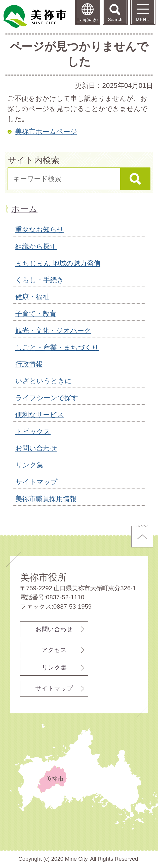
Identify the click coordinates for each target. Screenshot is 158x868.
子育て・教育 (36, 314)
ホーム (24, 209)
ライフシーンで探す (47, 398)
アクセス (54, 650)
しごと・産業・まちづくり (57, 347)
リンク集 (29, 465)
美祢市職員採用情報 (46, 499)
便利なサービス (40, 415)
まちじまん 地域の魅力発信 (58, 263)
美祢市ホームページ (46, 132)
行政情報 (29, 364)
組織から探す (36, 246)
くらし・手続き (40, 280)
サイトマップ (36, 482)
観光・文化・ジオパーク (53, 331)
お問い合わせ (36, 448)
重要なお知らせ (40, 230)
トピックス (33, 431)
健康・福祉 (32, 297)
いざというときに (44, 381)
